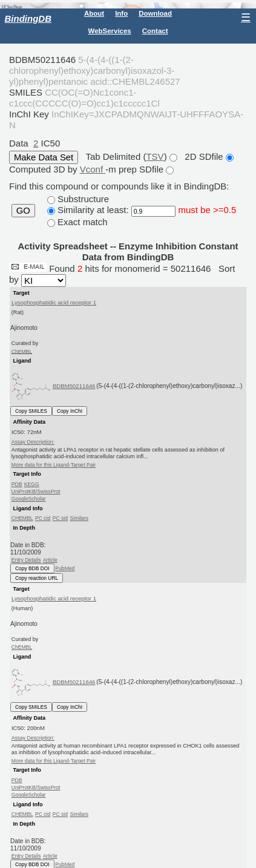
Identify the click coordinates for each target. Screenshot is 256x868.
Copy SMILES (31, 411)
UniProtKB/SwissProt (36, 492)
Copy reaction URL (37, 578)
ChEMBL (22, 351)
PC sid (60, 518)
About (94, 13)
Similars (79, 518)
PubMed (65, 568)
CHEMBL (22, 518)
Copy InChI (70, 411)
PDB (17, 484)
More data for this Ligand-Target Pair (54, 465)
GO (23, 211)
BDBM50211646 (74, 386)
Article (50, 560)
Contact (155, 31)
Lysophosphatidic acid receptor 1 (54, 302)
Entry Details (26, 560)
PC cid (43, 518)
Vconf (93, 169)
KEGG (32, 484)
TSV (155, 156)
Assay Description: (33, 442)
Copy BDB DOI (32, 568)
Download (155, 13)
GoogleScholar (29, 499)
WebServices (110, 31)
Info (121, 13)
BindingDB (28, 18)
